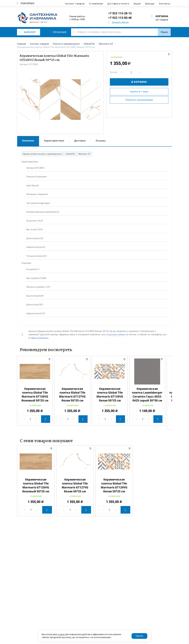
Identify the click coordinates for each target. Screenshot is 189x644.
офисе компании (40, 338)
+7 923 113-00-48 (120, 18)
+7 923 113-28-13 (120, 13)
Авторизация (60, 32)
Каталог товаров (39, 44)
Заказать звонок (120, 22)
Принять (139, 636)
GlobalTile (89, 44)
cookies (61, 634)
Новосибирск (28, 3)
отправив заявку (116, 334)
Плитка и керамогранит (66, 44)
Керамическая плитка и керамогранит (42, 154)
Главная (22, 44)
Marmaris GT (106, 44)
